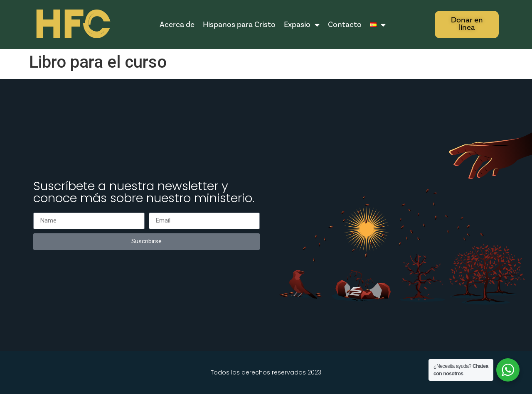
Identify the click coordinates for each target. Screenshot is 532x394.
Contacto (345, 24)
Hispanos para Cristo (239, 24)
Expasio (302, 25)
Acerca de (177, 24)
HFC (71, 25)
